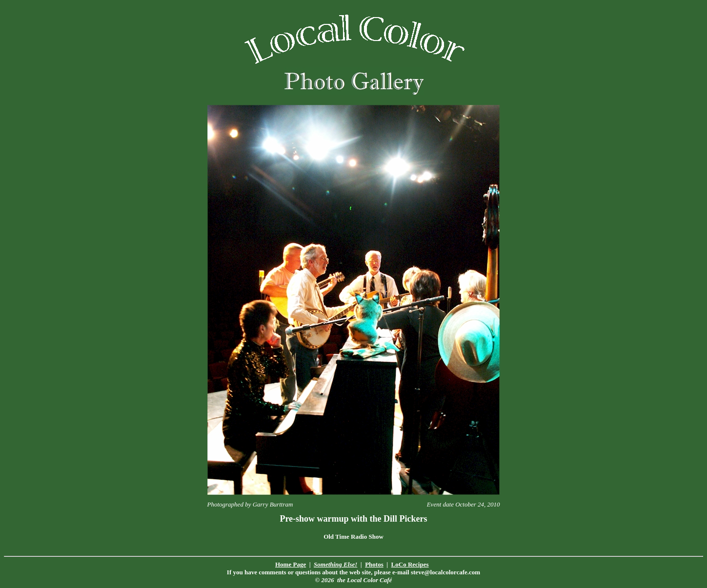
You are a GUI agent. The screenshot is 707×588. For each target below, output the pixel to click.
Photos (374, 564)
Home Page (291, 564)
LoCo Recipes (410, 564)
